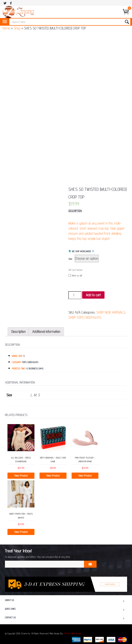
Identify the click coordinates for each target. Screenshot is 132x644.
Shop (17, 28)
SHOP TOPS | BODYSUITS (85, 317)
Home (6, 28)
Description (18, 332)
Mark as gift (75, 276)
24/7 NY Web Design (72, 634)
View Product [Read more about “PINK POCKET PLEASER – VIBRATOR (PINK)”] (85, 476)
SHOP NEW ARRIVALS (111, 312)
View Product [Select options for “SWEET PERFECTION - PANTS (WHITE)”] (21, 532)
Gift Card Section (75, 270)
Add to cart (93, 295)
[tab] (18, 332)
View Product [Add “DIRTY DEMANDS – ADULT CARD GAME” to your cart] (53, 476)
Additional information (46, 332)
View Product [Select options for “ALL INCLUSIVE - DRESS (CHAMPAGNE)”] (21, 476)
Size (70, 259)
